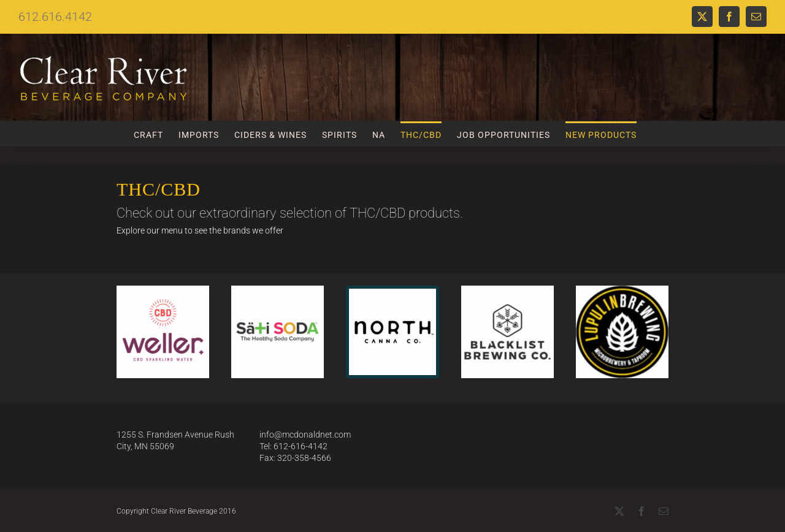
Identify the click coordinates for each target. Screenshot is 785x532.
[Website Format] (278, 290)
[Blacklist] (507, 290)
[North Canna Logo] (392, 293)
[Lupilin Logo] (622, 290)
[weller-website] (163, 290)
